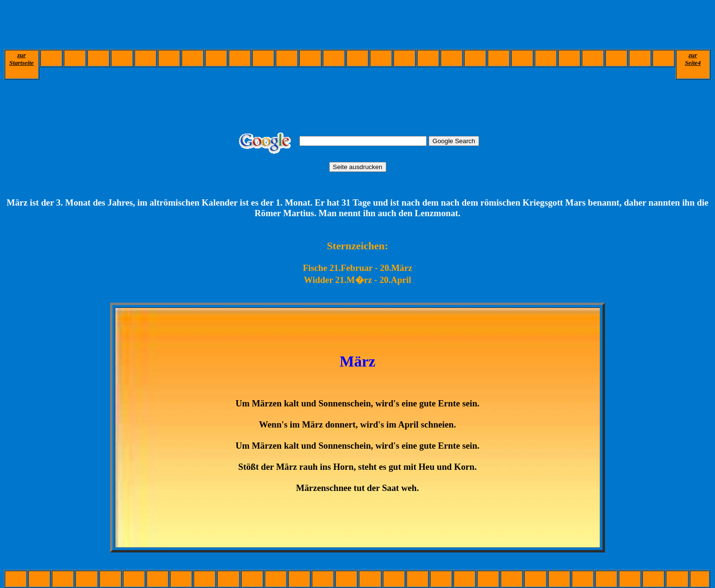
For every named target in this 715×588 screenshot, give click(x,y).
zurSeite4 (693, 59)
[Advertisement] (179, 25)
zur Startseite (21, 59)
